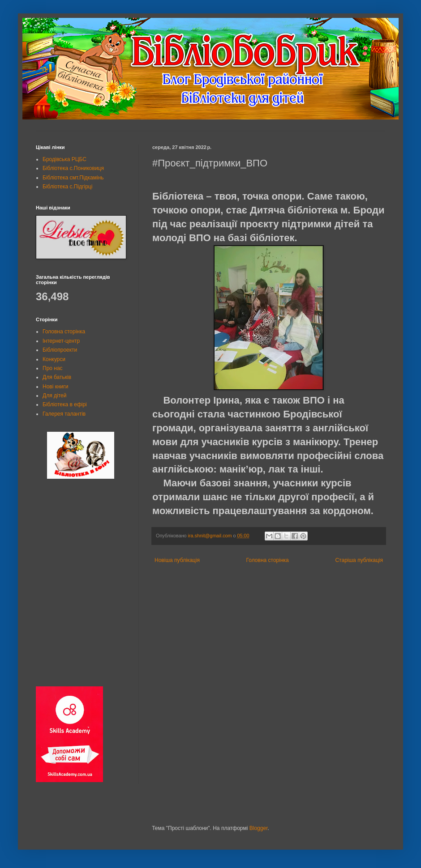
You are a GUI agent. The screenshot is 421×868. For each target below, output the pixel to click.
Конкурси (54, 359)
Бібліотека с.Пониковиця (73, 168)
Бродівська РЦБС (64, 159)
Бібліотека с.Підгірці (67, 187)
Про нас (53, 368)
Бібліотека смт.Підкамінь (73, 178)
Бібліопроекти (60, 350)
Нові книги (55, 387)
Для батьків (57, 377)
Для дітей (54, 396)
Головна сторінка (268, 560)
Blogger (259, 828)
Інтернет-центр (61, 341)
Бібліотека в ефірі (65, 404)
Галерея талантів (64, 414)
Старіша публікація (359, 560)
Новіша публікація (177, 560)
